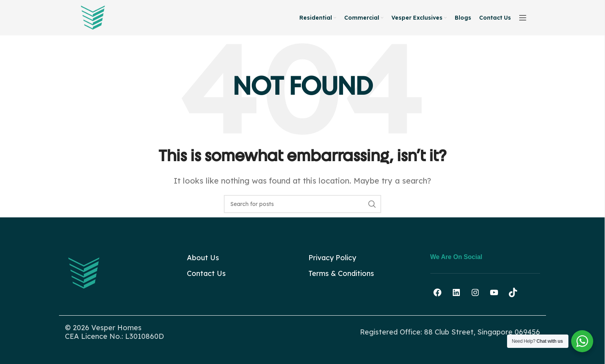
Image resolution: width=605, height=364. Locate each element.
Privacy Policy (332, 258)
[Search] (302, 204)
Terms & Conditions (341, 273)
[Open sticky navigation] (523, 18)
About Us (203, 258)
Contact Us (206, 273)
